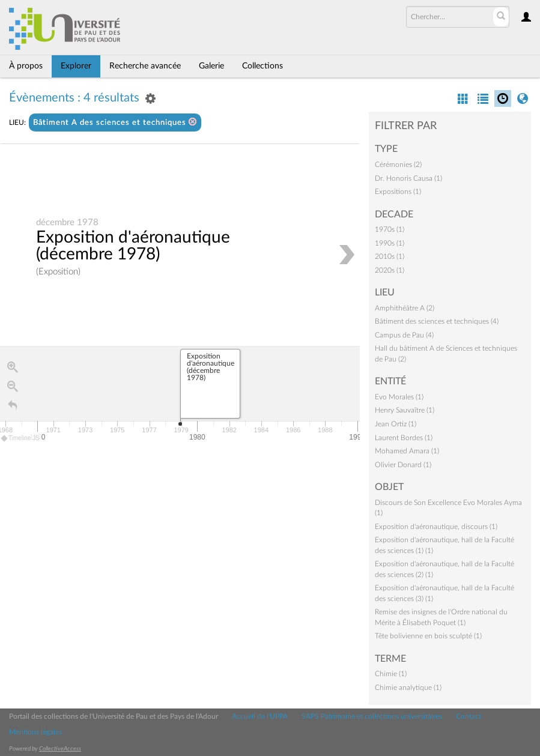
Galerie (211, 66)
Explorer (76, 66)
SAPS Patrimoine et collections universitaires (372, 716)
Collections (262, 66)
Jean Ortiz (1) (396, 424)
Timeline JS (21, 438)
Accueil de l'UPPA (260, 716)
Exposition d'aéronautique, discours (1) (436, 527)
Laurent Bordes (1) (404, 438)
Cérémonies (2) (398, 165)
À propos (26, 66)
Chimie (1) (391, 674)
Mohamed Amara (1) (407, 451)
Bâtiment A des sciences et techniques (115, 122)
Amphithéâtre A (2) (405, 308)
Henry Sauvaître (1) (405, 410)
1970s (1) (390, 229)
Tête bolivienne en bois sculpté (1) (428, 636)
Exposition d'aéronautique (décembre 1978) (133, 246)
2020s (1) (390, 270)
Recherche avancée (145, 66)
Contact (469, 716)
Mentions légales (35, 732)
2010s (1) (390, 256)
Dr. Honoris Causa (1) (408, 178)
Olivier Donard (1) (403, 465)
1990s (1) (390, 243)
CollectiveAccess (60, 749)
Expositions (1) (398, 192)
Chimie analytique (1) (408, 688)
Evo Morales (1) (399, 397)
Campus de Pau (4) (404, 335)
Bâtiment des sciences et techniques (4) (437, 321)
